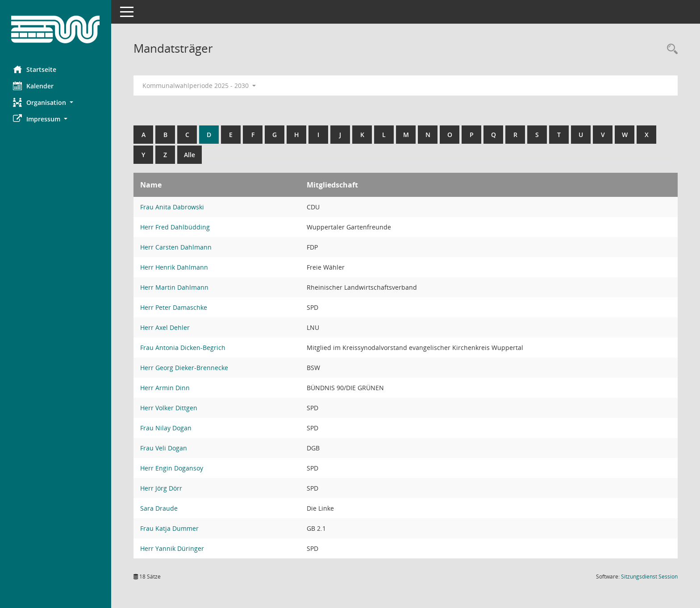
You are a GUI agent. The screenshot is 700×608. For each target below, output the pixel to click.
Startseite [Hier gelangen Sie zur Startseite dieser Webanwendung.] (35, 69)
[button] (56, 102)
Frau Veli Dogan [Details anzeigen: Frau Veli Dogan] (164, 448)
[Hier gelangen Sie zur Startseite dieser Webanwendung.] (56, 29)
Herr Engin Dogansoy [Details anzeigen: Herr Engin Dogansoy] (172, 468)
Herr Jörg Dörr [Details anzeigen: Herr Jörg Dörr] (162, 488)
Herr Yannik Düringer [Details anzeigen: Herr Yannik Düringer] (173, 548)
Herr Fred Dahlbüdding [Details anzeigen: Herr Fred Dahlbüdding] (175, 227)
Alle (190, 155)
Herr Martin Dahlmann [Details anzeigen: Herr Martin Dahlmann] (175, 287)
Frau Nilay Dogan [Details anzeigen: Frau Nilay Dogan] (166, 428)
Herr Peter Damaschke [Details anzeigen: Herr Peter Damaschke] (174, 307)
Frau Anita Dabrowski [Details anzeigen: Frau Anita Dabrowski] (173, 207)
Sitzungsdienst (649, 577)
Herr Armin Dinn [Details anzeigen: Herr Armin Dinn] (165, 388)
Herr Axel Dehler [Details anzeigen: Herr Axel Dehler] (165, 327)
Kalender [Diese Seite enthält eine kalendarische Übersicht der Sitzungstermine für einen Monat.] (34, 86)
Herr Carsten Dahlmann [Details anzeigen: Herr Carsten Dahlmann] (176, 247)
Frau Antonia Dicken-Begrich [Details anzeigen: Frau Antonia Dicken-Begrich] (183, 348)
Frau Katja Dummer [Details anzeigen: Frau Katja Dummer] (170, 528)
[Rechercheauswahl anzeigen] (670, 49)
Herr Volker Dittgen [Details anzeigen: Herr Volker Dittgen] (169, 408)
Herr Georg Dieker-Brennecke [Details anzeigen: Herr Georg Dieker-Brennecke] (185, 368)
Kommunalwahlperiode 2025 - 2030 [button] (200, 85)
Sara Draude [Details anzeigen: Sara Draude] (159, 508)
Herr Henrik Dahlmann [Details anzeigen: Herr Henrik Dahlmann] (175, 267)
